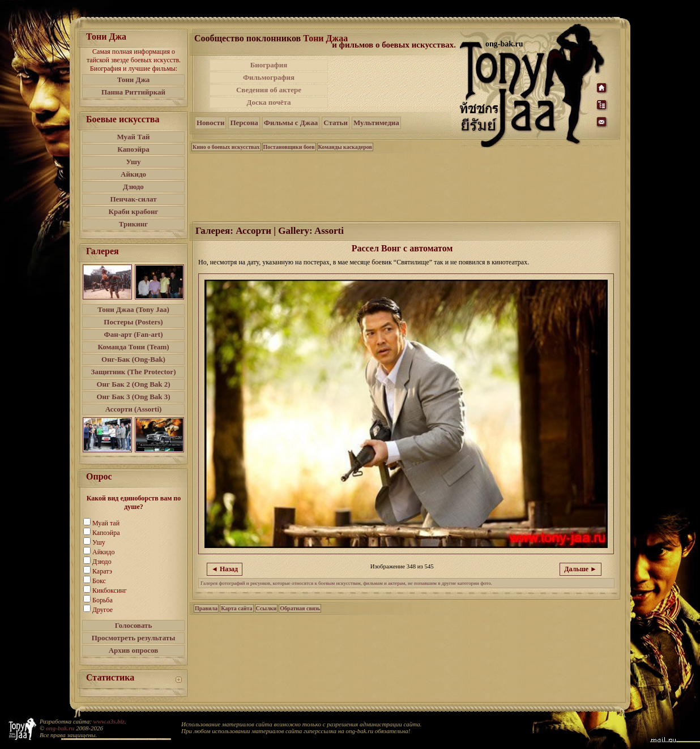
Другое (103, 610)
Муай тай (106, 523)
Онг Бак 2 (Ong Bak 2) (133, 384)
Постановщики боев (289, 147)
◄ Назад (225, 569)
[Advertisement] (395, 84)
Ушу (134, 162)
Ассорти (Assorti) (134, 409)
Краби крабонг (134, 211)
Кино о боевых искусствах (226, 147)
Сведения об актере (269, 90)
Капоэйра (133, 149)
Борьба (103, 600)
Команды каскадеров (345, 147)
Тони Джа (134, 80)
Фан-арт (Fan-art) (134, 334)
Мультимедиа (376, 123)
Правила (206, 608)
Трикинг (133, 224)
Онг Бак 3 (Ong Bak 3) (133, 397)
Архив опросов (134, 650)
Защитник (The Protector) (134, 372)
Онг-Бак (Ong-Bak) (133, 359)
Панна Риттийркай (133, 92)
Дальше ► (581, 569)
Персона (244, 123)
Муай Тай (133, 137)
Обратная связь (300, 608)
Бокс (99, 581)
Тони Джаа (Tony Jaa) (133, 309)
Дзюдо (133, 187)
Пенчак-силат (133, 199)
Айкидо (133, 174)
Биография (269, 65)
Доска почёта (268, 102)
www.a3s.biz (109, 721)
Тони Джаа (325, 38)
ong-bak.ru (60, 728)
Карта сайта (236, 608)
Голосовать (134, 625)
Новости (210, 123)
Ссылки (266, 608)
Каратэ (102, 571)
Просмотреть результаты (134, 638)
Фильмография (269, 77)
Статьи (336, 123)
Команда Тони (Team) (133, 347)
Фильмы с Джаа (291, 123)
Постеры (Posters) (133, 322)
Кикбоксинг (110, 590)
